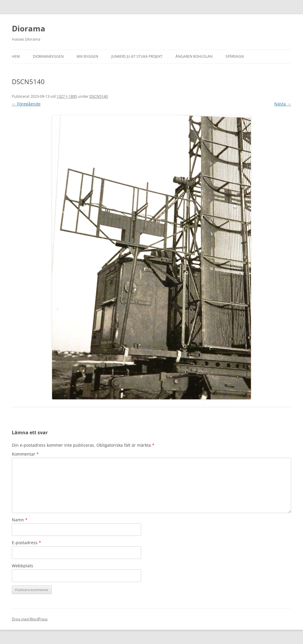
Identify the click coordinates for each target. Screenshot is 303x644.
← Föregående (26, 104)
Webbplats (22, 566)
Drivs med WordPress (30, 619)
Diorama (29, 28)
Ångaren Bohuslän (194, 56)
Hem (16, 56)
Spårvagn (235, 56)
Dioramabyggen (48, 56)
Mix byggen (87, 56)
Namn (20, 520)
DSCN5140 (99, 96)
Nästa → (283, 104)
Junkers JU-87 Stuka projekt (137, 56)
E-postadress (26, 543)
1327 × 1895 (67, 96)
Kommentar (25, 454)
